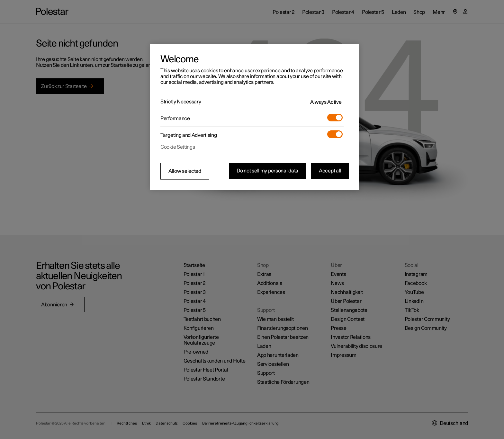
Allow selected (185, 171)
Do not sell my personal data (267, 171)
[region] (255, 117)
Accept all (330, 171)
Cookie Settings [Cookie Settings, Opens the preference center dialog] (178, 147)
